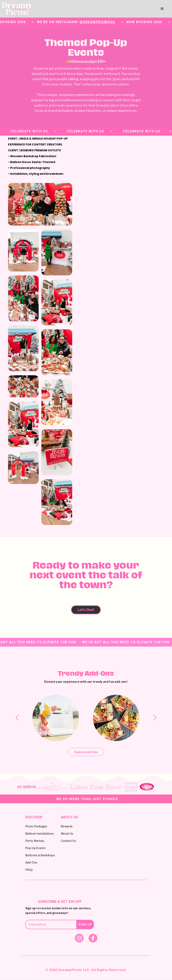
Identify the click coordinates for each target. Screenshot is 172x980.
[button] (162, 9)
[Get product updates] (51, 924)
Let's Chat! (86, 610)
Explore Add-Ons (86, 752)
